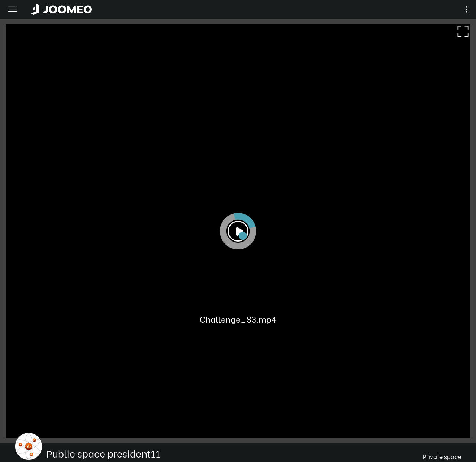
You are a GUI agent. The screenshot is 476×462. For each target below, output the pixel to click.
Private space (442, 456)
